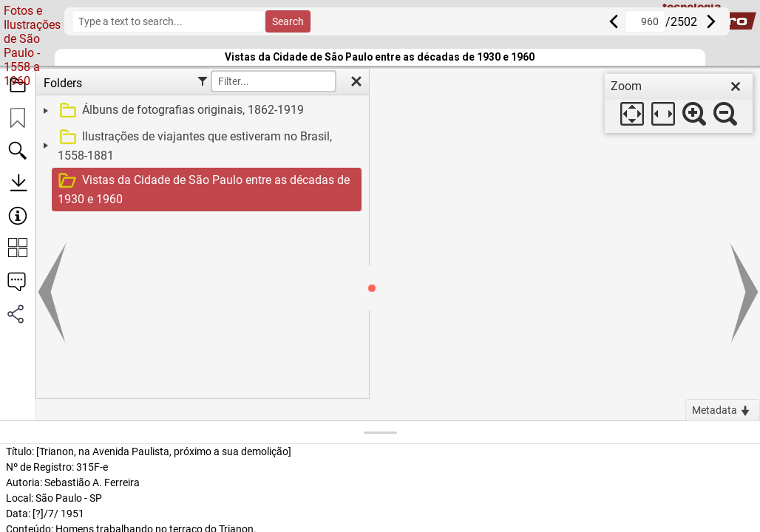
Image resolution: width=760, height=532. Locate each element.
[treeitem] (201, 111)
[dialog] (679, 103)
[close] (736, 86)
